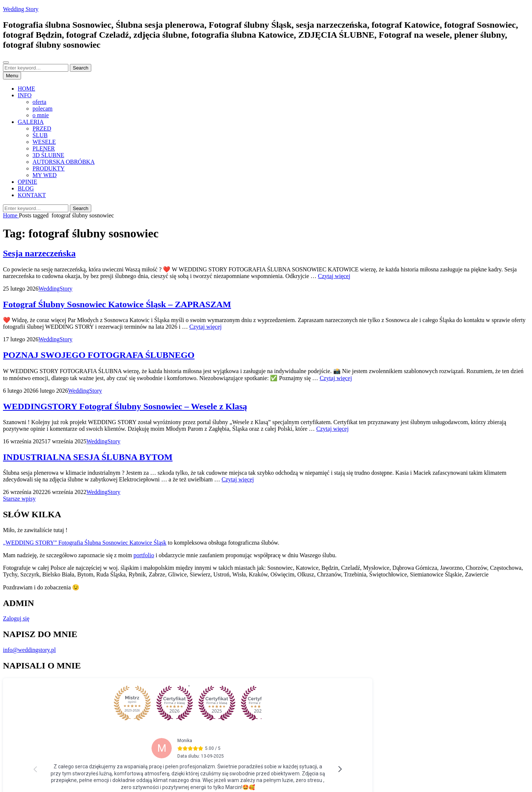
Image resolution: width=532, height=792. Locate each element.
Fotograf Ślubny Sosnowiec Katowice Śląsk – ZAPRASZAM (117, 304)
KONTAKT (32, 195)
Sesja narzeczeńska (39, 253)
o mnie (41, 115)
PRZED (42, 128)
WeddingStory (55, 289)
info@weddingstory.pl (29, 650)
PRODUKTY (49, 168)
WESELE (44, 142)
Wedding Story (21, 9)
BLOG (26, 188)
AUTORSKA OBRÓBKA (64, 162)
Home (11, 215)
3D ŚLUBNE (48, 155)
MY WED (45, 175)
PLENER (44, 148)
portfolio (144, 555)
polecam (42, 109)
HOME (26, 89)
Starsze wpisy (19, 499)
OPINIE (27, 182)
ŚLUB (40, 135)
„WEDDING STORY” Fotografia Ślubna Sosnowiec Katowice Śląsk (85, 543)
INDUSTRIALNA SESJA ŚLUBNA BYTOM (88, 457)
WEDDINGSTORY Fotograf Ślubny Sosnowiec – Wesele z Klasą (125, 406)
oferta (39, 102)
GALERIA (31, 122)
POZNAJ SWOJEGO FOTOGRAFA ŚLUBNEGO (99, 355)
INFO (25, 95)
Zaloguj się (16, 618)
